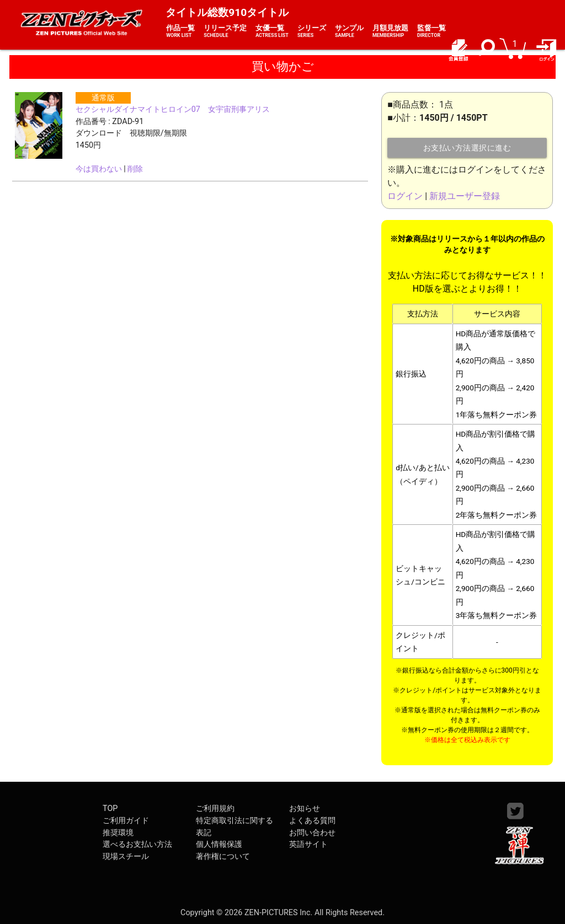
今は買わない (99, 169)
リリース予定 (225, 31)
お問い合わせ (312, 833)
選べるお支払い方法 (137, 844)
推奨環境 (118, 833)
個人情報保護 (219, 844)
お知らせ (305, 808)
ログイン (405, 196)
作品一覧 (180, 31)
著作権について (223, 856)
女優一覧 (272, 31)
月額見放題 (390, 31)
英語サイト (308, 844)
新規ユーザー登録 (465, 196)
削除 (135, 169)
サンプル (349, 31)
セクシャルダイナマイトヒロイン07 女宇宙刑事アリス (173, 109)
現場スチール (126, 856)
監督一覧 (431, 31)
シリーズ (312, 31)
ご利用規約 (215, 808)
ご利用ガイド (126, 821)
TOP (110, 808)
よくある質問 (312, 821)
